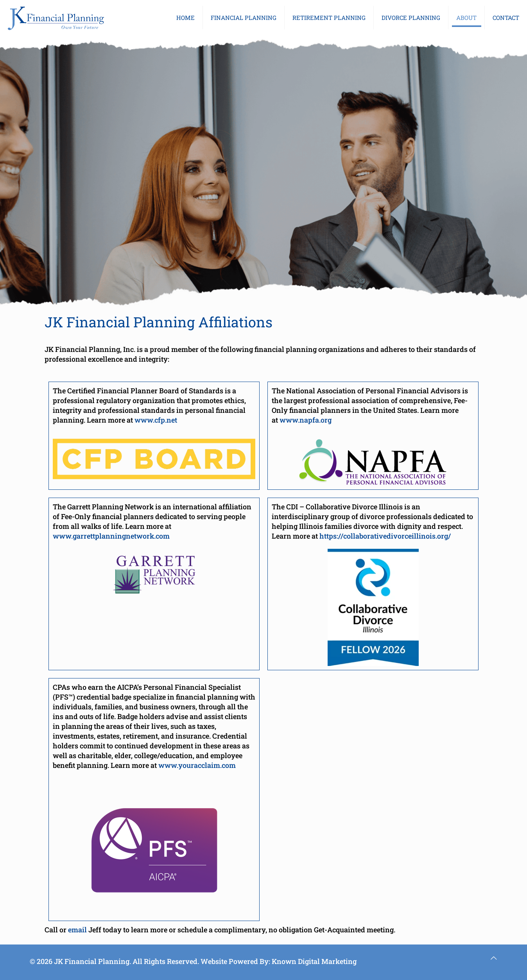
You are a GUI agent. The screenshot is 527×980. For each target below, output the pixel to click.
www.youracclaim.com (197, 765)
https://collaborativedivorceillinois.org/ (385, 536)
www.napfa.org (306, 420)
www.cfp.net (156, 420)
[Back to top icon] (494, 958)
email (77, 930)
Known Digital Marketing (314, 961)
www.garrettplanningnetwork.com (111, 536)
